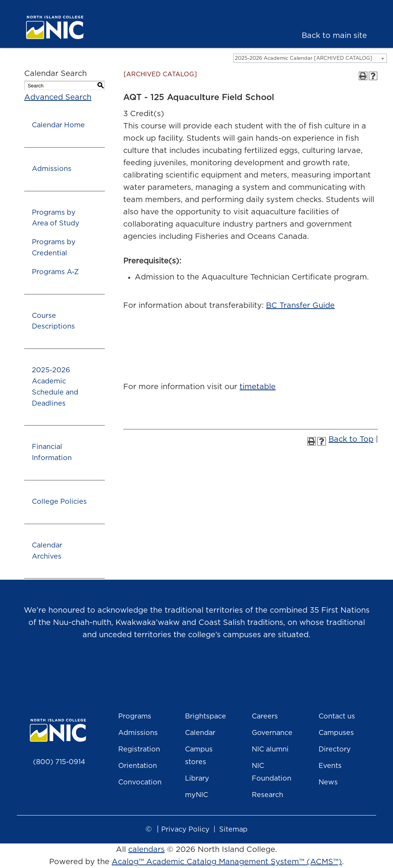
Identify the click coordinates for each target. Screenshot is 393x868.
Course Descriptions (53, 321)
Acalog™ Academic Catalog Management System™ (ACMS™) (227, 862)
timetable (258, 387)
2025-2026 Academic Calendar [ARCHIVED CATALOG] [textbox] (304, 58)
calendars (146, 850)
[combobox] (310, 58)
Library (197, 779)
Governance (272, 733)
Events (330, 766)
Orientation (138, 766)
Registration (139, 750)
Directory (335, 750)
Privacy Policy (185, 830)
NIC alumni (270, 750)
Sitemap (233, 830)
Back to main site (334, 36)
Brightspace (206, 717)
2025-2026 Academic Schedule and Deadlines (55, 387)
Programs (135, 717)
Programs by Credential (54, 248)
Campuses (336, 733)
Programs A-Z (55, 272)
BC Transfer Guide (300, 306)
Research (268, 795)
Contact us (337, 717)
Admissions (52, 169)
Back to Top (351, 439)
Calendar (200, 733)
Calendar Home (58, 125)
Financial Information (52, 453)
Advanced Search (58, 97)
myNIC (196, 795)
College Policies (59, 502)
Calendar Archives (47, 551)
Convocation (140, 783)
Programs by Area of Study (56, 218)
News (328, 783)
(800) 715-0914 (59, 762)
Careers (265, 717)
